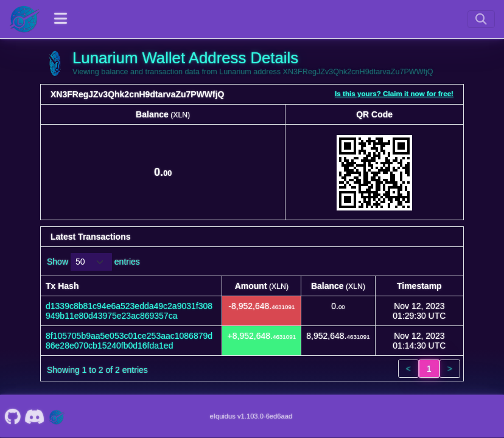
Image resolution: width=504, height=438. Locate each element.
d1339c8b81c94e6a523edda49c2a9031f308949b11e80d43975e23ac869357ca (129, 311)
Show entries (93, 262)
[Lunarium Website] (57, 416)
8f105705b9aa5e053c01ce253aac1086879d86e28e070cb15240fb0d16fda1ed (129, 341)
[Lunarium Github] (12, 416)
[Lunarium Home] (24, 19)
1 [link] (429, 369)
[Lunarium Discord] (35, 416)
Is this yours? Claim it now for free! (394, 93)
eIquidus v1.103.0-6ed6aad (251, 416)
